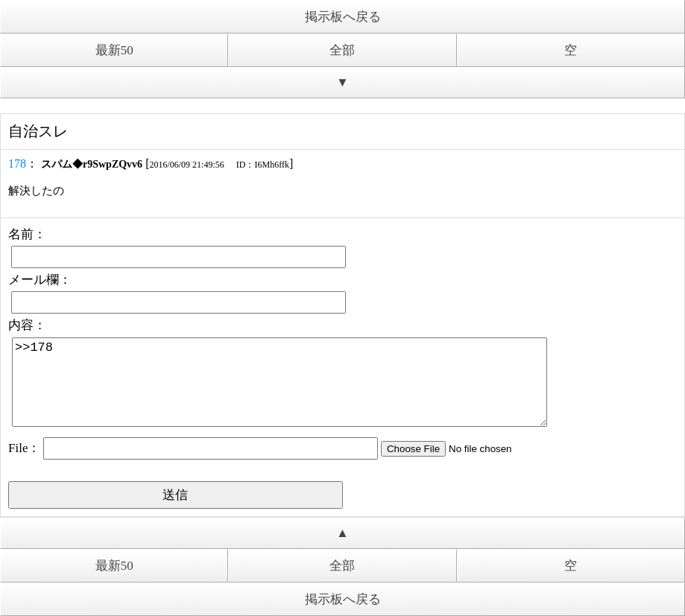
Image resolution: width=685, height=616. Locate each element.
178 (17, 163)
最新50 (114, 50)
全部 (342, 50)
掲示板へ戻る (343, 17)
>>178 (280, 382)
